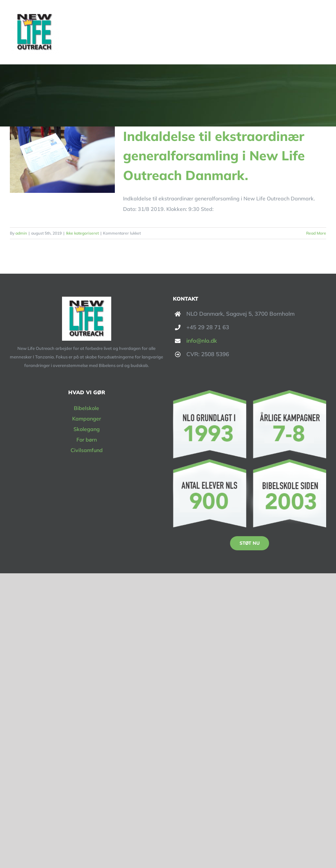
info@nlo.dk (202, 341)
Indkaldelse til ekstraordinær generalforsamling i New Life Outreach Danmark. (214, 156)
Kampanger (87, 419)
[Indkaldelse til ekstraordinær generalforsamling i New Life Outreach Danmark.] (62, 160)
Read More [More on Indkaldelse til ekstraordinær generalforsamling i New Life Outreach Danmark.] (316, 233)
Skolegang (87, 429)
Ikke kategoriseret (82, 233)
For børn (87, 440)
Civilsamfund (87, 450)
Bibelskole (86, 408)
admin (21, 233)
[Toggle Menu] (322, 32)
